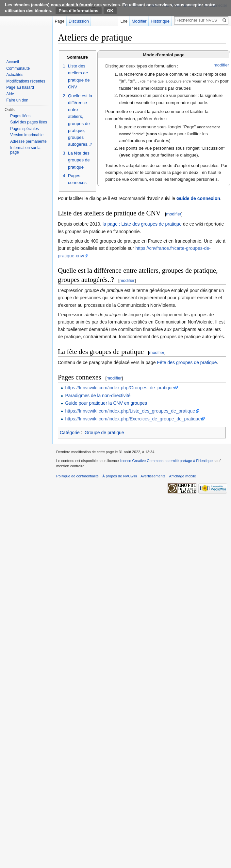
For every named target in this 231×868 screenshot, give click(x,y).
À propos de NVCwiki (120, 476)
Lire (124, 21)
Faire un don (17, 100)
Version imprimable (27, 135)
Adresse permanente (28, 141)
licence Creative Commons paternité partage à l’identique (166, 461)
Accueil (13, 62)
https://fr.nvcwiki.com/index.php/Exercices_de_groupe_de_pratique (133, 419)
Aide (10, 94)
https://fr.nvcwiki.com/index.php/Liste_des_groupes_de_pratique (130, 411)
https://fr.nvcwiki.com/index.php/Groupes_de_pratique (119, 388)
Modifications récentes (26, 81)
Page (59, 21)
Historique (160, 21)
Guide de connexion (198, 198)
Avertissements (153, 476)
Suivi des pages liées (29, 122)
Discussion (79, 21)
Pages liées (20, 116)
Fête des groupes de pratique (187, 362)
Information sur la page (25, 150)
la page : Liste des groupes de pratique (142, 224)
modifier (221, 65)
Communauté (18, 68)
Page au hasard (20, 87)
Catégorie (70, 433)
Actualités (15, 75)
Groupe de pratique (104, 433)
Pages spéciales (24, 129)
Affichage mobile (183, 476)
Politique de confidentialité (77, 476)
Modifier (139, 21)
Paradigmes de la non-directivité (98, 396)
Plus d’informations (79, 11)
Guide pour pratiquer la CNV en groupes (106, 403)
